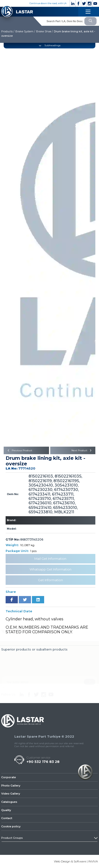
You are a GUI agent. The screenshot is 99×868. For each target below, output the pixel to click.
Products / (8, 31)
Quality (6, 810)
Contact (7, 818)
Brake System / (25, 31)
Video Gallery (11, 794)
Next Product (82, 450)
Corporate (9, 777)
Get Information (50, 580)
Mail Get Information (50, 559)
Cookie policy (11, 826)
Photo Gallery (11, 786)
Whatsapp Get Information (50, 569)
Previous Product (19, 450)
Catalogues (9, 802)
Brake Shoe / (45, 31)
